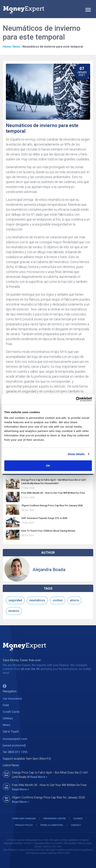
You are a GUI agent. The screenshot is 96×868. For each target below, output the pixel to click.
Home (7, 47)
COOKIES (78, 819)
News (17, 47)
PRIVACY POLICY (24, 825)
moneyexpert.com (15, 739)
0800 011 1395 (18, 752)
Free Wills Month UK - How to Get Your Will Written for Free (53, 493)
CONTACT (76, 825)
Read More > (39, 777)
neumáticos (37, 600)
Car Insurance (12, 699)
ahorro (75, 600)
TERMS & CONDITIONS (52, 825)
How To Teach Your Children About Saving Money (48, 531)
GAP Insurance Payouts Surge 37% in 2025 (44, 518)
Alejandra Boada (49, 570)
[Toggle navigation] (88, 10)
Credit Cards (11, 712)
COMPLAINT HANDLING (24, 819)
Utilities (8, 718)
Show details (76, 454)
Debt (6, 705)
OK (48, 466)
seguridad (15, 600)
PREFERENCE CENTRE (55, 819)
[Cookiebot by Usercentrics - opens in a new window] (76, 399)
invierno (14, 611)
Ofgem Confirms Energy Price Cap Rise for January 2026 (52, 505)
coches (58, 600)
